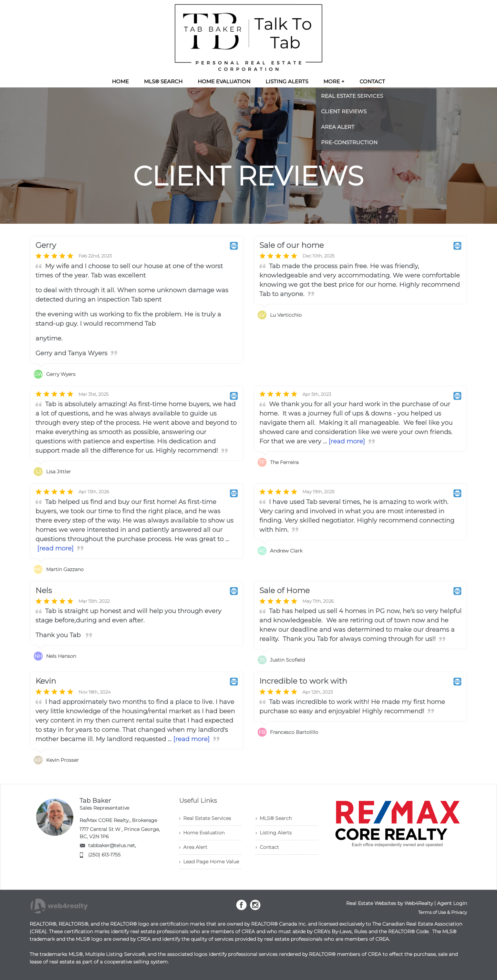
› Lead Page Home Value (209, 862)
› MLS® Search (274, 818)
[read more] (347, 441)
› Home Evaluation (202, 833)
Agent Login (452, 903)
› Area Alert (193, 847)
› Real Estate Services (205, 818)
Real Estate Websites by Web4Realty (390, 903)
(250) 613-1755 (104, 855)
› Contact (267, 847)
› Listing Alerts (274, 833)
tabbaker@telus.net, (112, 845)
